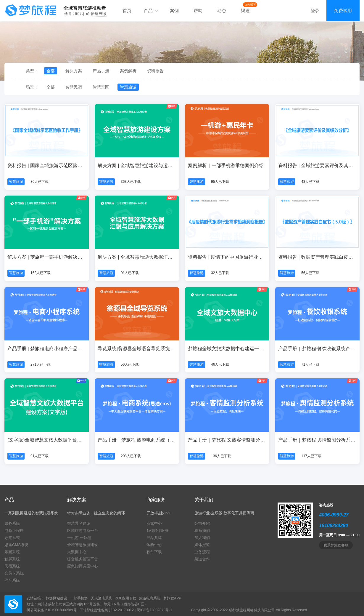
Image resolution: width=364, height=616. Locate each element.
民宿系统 (12, 566)
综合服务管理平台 (83, 559)
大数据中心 (77, 552)
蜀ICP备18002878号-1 (154, 610)
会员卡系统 (14, 573)
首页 (127, 11)
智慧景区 (101, 87)
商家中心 (154, 523)
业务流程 (202, 552)
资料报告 (155, 71)
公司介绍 (202, 523)
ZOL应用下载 (126, 598)
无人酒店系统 (102, 598)
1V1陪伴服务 (158, 531)
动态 (222, 11)
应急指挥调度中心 (83, 566)
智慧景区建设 (79, 523)
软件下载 (154, 552)
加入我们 (202, 538)
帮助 (198, 11)
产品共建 (154, 538)
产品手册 (101, 71)
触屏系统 (12, 559)
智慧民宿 (74, 87)
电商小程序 (14, 531)
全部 (51, 71)
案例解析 (128, 71)
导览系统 (12, 538)
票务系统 (12, 523)
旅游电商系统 (150, 598)
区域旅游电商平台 (83, 531)
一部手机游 (79, 598)
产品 (151, 11)
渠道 (245, 11)
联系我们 (202, 531)
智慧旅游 (128, 87)
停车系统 (12, 580)
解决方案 (74, 71)
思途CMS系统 (16, 545)
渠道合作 (202, 559)
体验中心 (154, 545)
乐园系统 (12, 552)
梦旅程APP (172, 598)
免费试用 (343, 11)
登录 (315, 11)
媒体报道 (202, 545)
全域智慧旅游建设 (83, 545)
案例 (174, 11)
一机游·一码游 (79, 538)
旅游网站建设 (57, 598)
